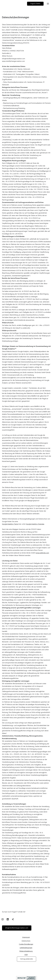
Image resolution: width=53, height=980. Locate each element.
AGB (26, 955)
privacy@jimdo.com (42, 553)
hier (28, 508)
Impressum (26, 937)
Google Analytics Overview (35, 524)
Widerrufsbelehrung (26, 951)
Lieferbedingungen (26, 948)
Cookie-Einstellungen (26, 944)
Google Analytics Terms (10, 524)
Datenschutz (26, 941)
